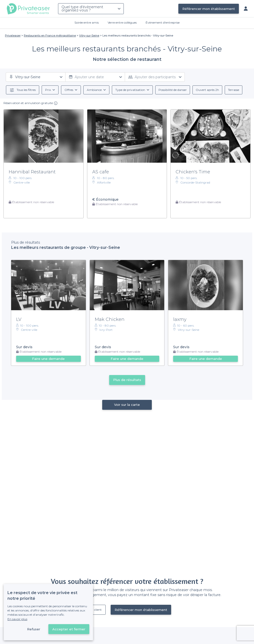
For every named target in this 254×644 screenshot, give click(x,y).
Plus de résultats (127, 380)
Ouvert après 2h (207, 90)
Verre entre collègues (122, 22)
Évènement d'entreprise (163, 22)
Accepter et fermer (69, 629)
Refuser (34, 629)
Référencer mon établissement (209, 9)
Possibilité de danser (173, 90)
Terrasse (234, 90)
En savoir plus (17, 619)
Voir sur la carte (127, 405)
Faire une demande (48, 359)
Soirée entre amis (87, 22)
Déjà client (94, 610)
